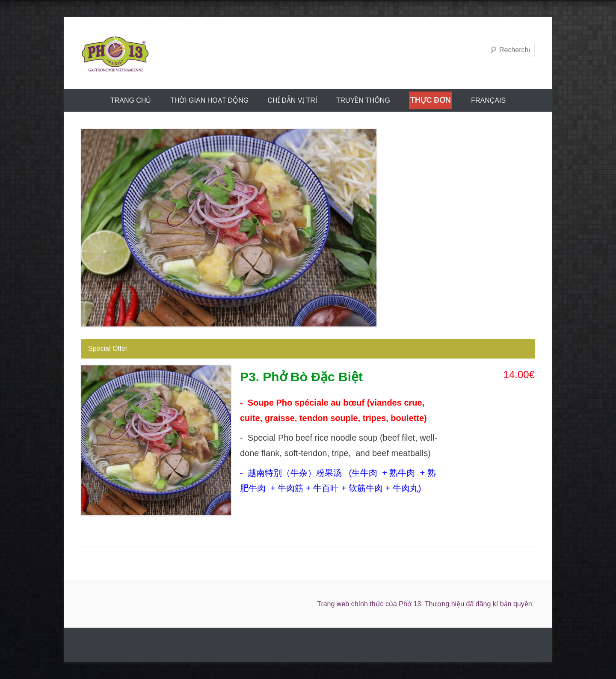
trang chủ (131, 100)
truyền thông (363, 100)
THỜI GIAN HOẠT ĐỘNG (209, 100)
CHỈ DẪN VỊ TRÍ (293, 100)
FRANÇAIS (488, 100)
